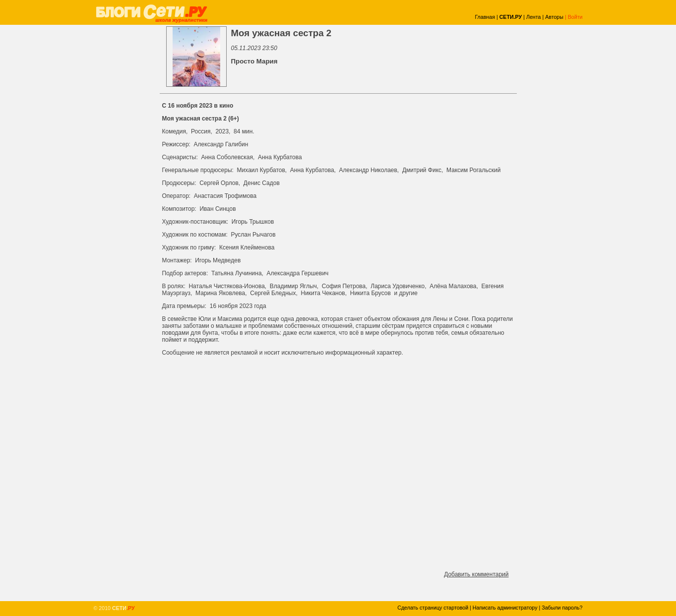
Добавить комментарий (476, 574)
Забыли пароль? (562, 608)
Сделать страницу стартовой (433, 608)
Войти (575, 17)
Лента (534, 17)
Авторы (554, 17)
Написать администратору (505, 608)
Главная (485, 17)
